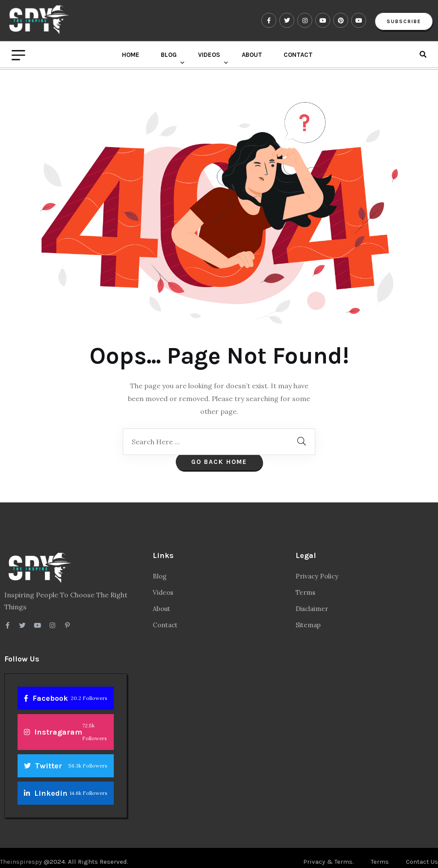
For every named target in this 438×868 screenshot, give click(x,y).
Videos (209, 56)
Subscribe (403, 22)
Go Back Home (219, 454)
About (252, 56)
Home (131, 56)
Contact (298, 56)
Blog (169, 56)
